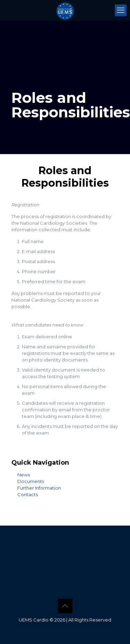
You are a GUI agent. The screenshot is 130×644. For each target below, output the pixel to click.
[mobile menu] (121, 10)
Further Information (39, 488)
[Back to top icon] (65, 606)
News (24, 475)
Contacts (28, 494)
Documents (31, 481)
